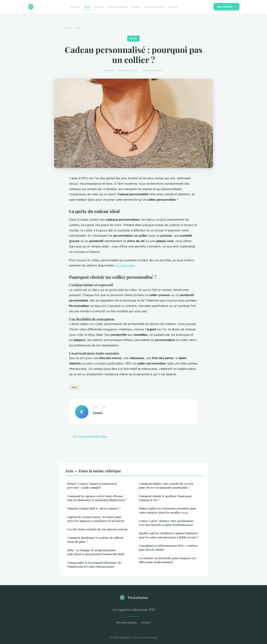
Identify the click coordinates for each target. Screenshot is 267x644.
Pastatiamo (134, 597)
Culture (99, 7)
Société (172, 7)
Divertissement (117, 7)
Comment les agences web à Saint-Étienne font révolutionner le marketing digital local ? (97, 498)
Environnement (154, 7)
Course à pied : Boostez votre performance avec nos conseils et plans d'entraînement (166, 523)
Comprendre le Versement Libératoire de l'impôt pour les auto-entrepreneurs (94, 565)
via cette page (125, 265)
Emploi (136, 7)
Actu (87, 7)
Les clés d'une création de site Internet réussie (98, 529)
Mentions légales (127, 622)
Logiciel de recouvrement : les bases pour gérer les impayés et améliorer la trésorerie (96, 519)
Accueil (75, 7)
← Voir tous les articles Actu (88, 437)
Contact (146, 622)
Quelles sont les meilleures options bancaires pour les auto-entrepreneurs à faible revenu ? (169, 535)
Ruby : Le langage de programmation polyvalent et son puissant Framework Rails (96, 552)
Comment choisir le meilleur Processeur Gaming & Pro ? (165, 498)
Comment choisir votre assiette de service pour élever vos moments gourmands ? (166, 486)
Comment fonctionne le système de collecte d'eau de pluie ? (96, 540)
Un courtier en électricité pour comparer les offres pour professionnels (167, 560)
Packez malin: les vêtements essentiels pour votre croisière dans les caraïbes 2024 (167, 510)
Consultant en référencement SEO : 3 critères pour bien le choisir (168, 548)
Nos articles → (226, 7)
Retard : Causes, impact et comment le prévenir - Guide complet (92, 486)
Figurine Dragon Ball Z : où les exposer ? (94, 508)
